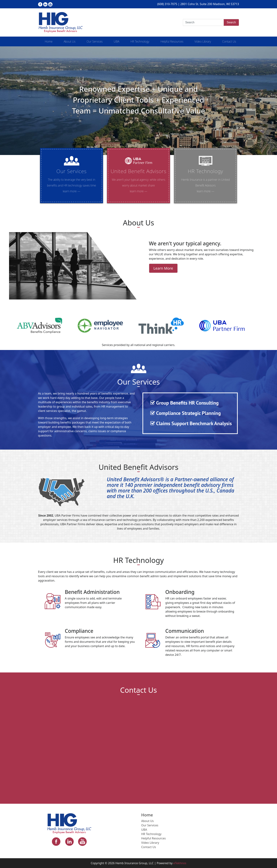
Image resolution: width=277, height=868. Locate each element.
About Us (70, 41)
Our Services (95, 41)
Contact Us (229, 41)
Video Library (203, 41)
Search (231, 22)
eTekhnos (180, 863)
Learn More (163, 268)
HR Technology (140, 41)
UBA (116, 41)
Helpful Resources (172, 41)
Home (49, 41)
